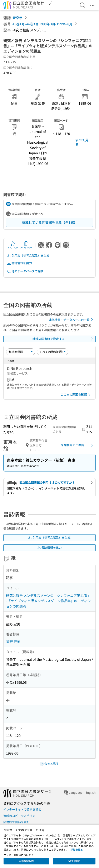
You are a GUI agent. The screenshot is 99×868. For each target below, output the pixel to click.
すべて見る (82, 142)
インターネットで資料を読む (22, 809)
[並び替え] (21, 352)
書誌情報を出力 (19, 263)
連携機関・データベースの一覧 (72, 320)
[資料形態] (53, 352)
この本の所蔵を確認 (76, 395)
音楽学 (18, 18)
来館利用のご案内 (78, 445)
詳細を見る (77, 849)
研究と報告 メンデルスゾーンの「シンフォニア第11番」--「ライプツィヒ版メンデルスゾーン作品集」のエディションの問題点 (49, 601)
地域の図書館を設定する (64, 339)
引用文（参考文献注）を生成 (28, 256)
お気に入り (13, 245)
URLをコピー (26, 245)
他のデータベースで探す (25, 271)
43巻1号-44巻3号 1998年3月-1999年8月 (43, 24)
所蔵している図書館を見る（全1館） (49, 222)
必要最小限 (26, 861)
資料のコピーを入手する (19, 816)
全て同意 (74, 861)
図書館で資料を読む (16, 822)
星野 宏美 (13, 641)
